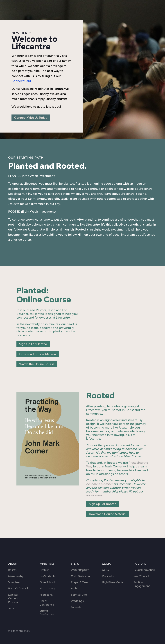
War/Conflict (141, 576)
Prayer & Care (79, 582)
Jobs (11, 608)
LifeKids (44, 570)
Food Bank (46, 595)
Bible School (47, 582)
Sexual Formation (144, 570)
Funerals (76, 607)
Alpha (75, 588)
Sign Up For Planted (33, 344)
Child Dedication (81, 576)
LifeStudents (47, 576)
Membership (16, 576)
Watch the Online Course (37, 364)
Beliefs (12, 570)
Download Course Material (38, 354)
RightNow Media (113, 582)
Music (106, 570)
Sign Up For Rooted (103, 504)
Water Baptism (80, 570)
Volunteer (14, 582)
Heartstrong (47, 588)
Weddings (77, 601)
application (94, 495)
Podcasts (108, 576)
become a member (99, 484)
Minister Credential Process (15, 598)
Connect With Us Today (31, 118)
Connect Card (21, 81)
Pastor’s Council (18, 588)
